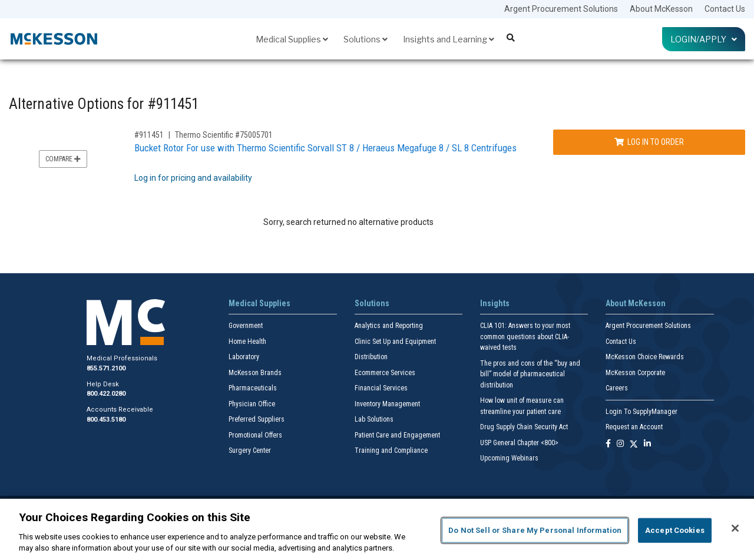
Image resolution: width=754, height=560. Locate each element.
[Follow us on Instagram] (620, 444)
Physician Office (252, 404)
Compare (63, 159)
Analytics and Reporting (389, 326)
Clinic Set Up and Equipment (395, 342)
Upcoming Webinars (509, 458)
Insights (495, 303)
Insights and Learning (449, 39)
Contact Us (725, 9)
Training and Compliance (391, 450)
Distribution (371, 357)
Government (246, 326)
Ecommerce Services (385, 373)
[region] (377, 529)
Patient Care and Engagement (397, 435)
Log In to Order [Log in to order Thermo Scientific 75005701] (649, 142)
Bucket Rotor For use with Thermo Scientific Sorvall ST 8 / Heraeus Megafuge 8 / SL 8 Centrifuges (325, 148)
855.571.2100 (106, 368)
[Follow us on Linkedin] (647, 444)
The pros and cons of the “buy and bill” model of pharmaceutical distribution (530, 374)
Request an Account (634, 427)
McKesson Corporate (635, 373)
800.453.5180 (106, 420)
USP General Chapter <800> (519, 443)
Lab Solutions (374, 419)
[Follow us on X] (634, 444)
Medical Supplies (292, 39)
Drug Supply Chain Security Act (524, 427)
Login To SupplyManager (641, 412)
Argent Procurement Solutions (561, 9)
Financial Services (381, 388)
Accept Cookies (675, 530)
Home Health (247, 342)
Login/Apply (704, 39)
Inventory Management (387, 404)
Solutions (366, 39)
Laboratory (244, 357)
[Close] (735, 528)
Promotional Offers (255, 435)
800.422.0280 (106, 394)
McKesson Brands (255, 373)
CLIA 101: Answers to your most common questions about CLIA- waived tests (525, 337)
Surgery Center (250, 450)
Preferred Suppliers (257, 419)
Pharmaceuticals (253, 388)
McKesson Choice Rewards (645, 357)
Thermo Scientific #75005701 (224, 135)
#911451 (149, 135)
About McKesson (661, 9)
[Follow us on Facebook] (608, 444)
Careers (617, 388)
